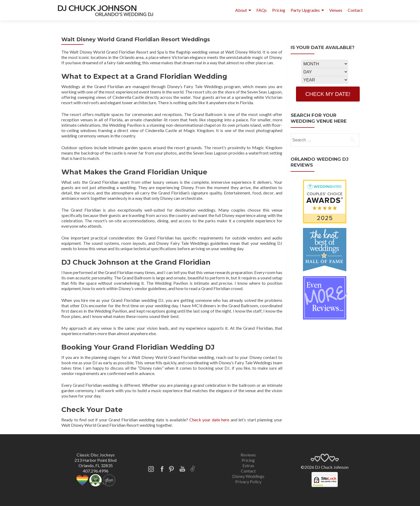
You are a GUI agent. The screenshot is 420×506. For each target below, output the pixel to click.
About (241, 10)
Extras (248, 465)
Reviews (248, 455)
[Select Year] (325, 80)
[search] (352, 140)
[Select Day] (325, 72)
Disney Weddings (248, 476)
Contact (355, 10)
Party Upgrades (305, 10)
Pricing (279, 10)
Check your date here (209, 420)
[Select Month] (325, 64)
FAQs (262, 10)
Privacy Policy (248, 481)
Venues (336, 10)
